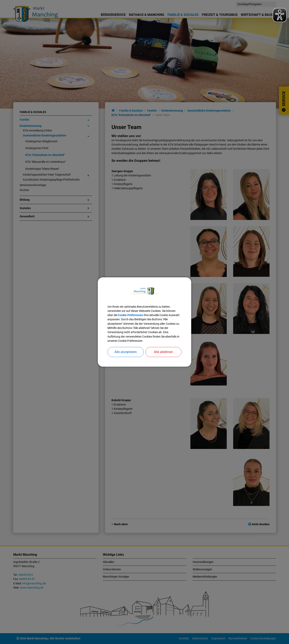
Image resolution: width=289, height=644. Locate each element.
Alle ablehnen (163, 352)
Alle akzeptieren (126, 352)
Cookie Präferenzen (131, 315)
